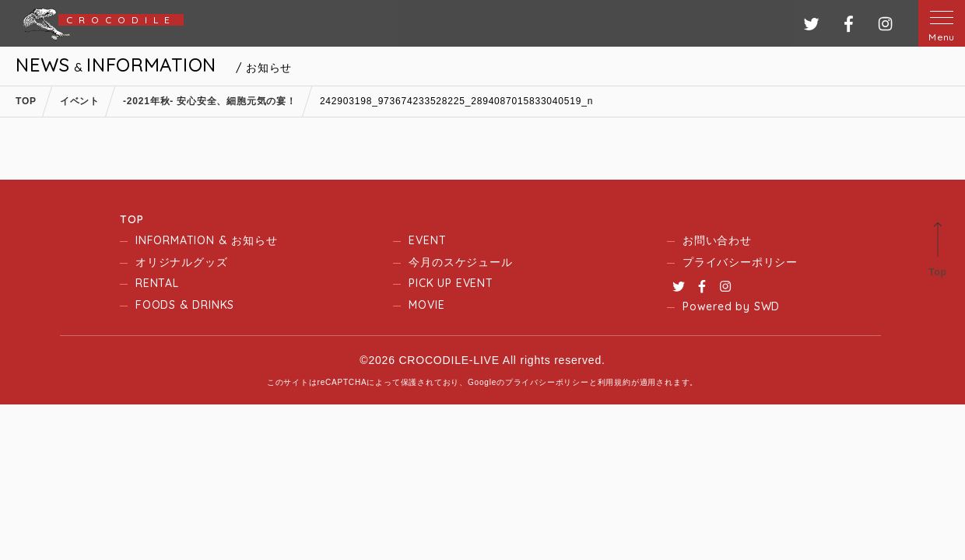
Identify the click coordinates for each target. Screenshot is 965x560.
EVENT (427, 240)
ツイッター (811, 24)
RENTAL (157, 283)
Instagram (725, 286)
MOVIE (426, 305)
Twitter (679, 286)
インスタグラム (885, 24)
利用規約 (614, 382)
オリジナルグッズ (181, 262)
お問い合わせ (717, 240)
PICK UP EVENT (451, 283)
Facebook (702, 286)
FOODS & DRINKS (185, 305)
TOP (132, 219)
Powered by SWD (731, 306)
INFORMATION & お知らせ (206, 240)
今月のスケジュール (460, 262)
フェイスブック (849, 24)
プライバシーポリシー (740, 262)
